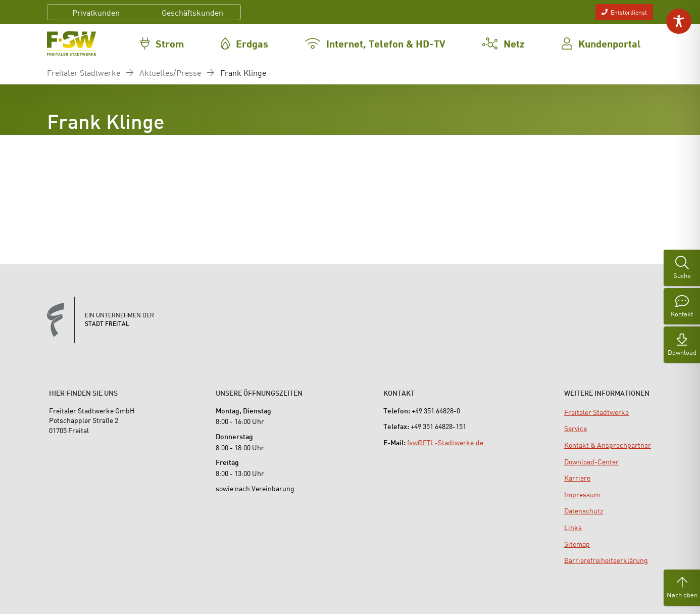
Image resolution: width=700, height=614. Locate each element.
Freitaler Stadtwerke (84, 72)
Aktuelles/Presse (170, 72)
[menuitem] (596, 412)
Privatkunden (96, 12)
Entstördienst (624, 12)
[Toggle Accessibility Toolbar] (679, 21)
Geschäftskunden (192, 12)
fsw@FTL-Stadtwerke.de (445, 442)
